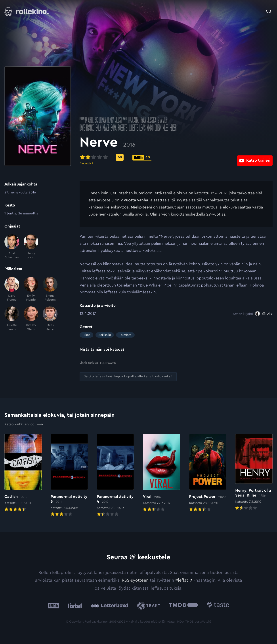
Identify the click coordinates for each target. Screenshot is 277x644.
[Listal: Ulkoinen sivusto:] (74, 605)
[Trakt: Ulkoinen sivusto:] (150, 605)
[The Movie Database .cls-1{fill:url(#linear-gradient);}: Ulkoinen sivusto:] (183, 605)
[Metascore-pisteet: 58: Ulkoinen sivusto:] (120, 157)
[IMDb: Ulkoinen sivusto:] (53, 605)
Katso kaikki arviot (24, 424)
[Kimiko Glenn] (31, 319)
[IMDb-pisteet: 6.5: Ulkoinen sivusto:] (142, 158)
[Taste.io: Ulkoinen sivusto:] (218, 605)
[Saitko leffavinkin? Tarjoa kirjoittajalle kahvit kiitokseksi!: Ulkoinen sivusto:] (128, 376)
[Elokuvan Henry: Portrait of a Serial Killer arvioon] (254, 472)
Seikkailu (105, 335)
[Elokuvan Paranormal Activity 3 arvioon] (69, 475)
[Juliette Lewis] (12, 319)
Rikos (86, 335)
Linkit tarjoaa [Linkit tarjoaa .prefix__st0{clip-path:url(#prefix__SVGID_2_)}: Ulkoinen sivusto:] (98, 363)
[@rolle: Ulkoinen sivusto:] (264, 314)
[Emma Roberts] (50, 290)
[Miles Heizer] (50, 319)
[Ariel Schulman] (12, 247)
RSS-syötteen (135, 580)
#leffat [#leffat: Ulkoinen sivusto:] (182, 580)
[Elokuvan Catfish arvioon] (23, 473)
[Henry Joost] (31, 247)
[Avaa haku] (269, 9)
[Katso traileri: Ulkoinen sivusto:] (255, 157)
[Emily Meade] (31, 290)
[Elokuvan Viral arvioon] (161, 473)
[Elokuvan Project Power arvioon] (208, 473)
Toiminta (125, 335)
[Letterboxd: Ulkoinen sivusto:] (110, 605)
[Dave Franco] (12, 290)
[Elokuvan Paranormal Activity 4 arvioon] (116, 475)
